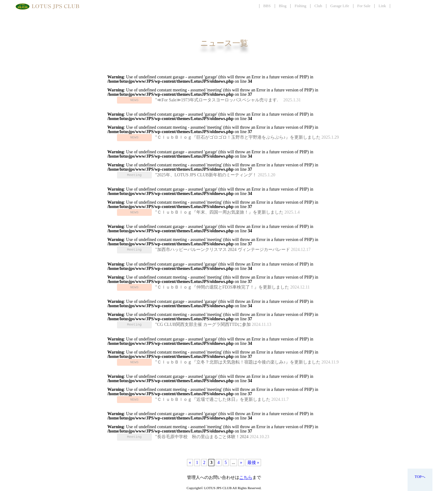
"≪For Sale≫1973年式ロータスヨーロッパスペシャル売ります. (219, 100)
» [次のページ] (241, 463)
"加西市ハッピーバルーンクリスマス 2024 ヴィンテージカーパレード (223, 250)
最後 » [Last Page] (253, 463)
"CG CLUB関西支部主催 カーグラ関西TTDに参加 (203, 324)
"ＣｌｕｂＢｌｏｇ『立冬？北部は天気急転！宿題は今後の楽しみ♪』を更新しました (238, 362)
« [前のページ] (190, 463)
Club (318, 6)
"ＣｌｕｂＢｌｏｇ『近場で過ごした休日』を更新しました (213, 399)
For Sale (364, 6)
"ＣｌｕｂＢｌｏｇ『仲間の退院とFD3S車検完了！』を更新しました (222, 287)
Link (382, 6)
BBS (267, 6)
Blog (283, 6)
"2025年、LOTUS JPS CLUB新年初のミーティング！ (206, 175)
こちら (246, 477)
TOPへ (420, 477)
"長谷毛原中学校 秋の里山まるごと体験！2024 (202, 437)
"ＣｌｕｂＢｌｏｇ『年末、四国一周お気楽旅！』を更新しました (219, 212)
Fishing (301, 6)
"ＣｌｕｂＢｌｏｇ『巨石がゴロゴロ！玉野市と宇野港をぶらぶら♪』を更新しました (238, 137)
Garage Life (340, 6)
